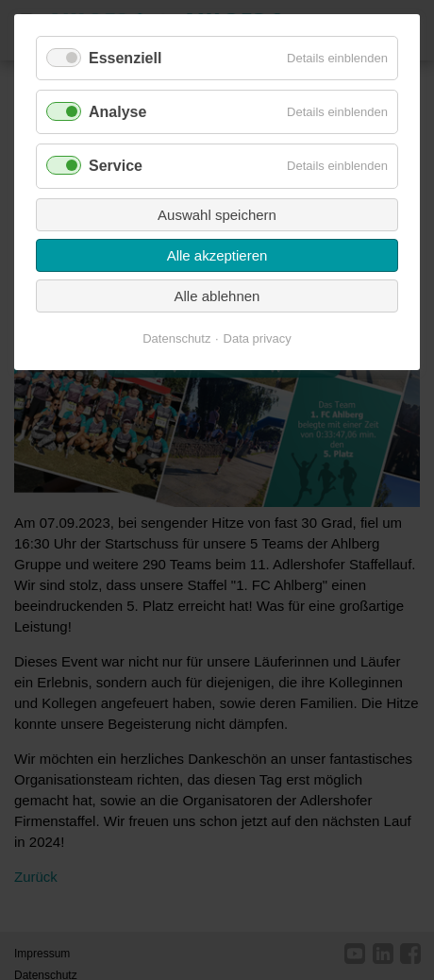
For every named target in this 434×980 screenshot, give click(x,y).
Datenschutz (176, 338)
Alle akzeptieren (217, 255)
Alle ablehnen (217, 296)
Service (116, 166)
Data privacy (258, 338)
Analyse (117, 112)
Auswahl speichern (217, 215)
